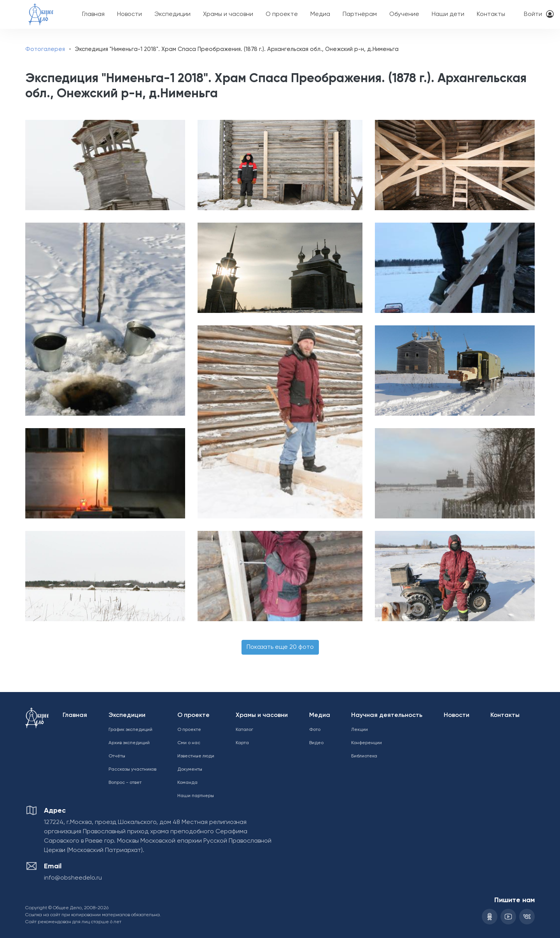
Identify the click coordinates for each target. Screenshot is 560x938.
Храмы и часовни (228, 14)
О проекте (282, 14)
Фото (315, 730)
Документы (190, 769)
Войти (533, 14)
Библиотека (364, 756)
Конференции (367, 743)
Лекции (360, 730)
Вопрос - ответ (125, 783)
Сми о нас (189, 743)
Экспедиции (172, 14)
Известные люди (196, 756)
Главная (93, 14)
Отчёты (117, 756)
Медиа (320, 14)
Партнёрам (360, 14)
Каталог (244, 730)
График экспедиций (130, 730)
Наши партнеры (196, 796)
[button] (103, 165)
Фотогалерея (45, 49)
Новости (129, 14)
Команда (187, 783)
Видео (316, 743)
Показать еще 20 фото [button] (280, 647)
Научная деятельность (387, 715)
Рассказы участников (132, 769)
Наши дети (448, 14)
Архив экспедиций (129, 743)
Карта (242, 743)
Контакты (491, 14)
